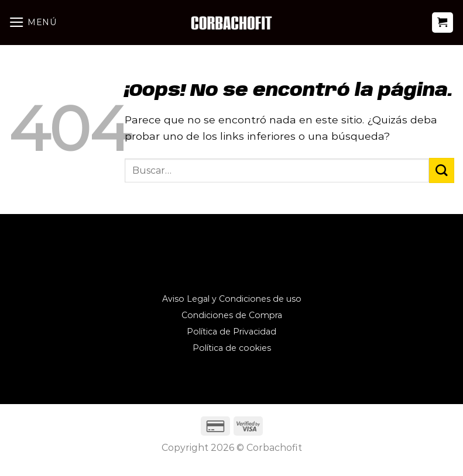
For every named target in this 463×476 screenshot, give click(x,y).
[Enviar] (442, 170)
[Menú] (33, 22)
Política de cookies (232, 348)
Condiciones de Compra (232, 315)
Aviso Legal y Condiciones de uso (232, 299)
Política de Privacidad (231, 332)
